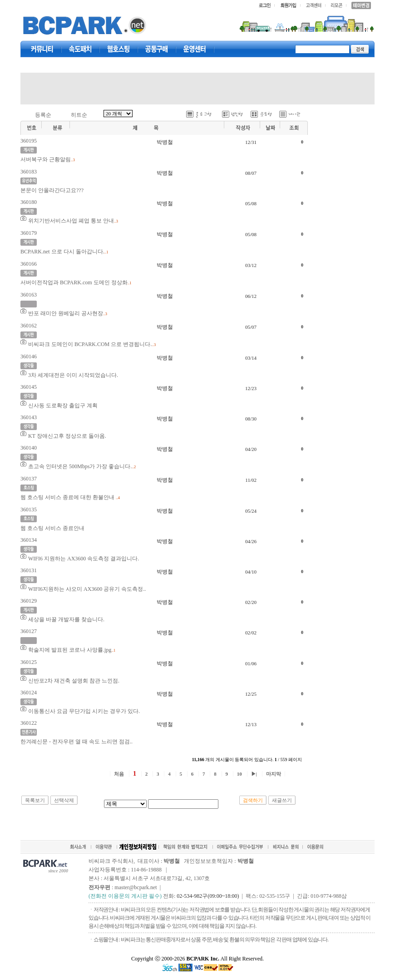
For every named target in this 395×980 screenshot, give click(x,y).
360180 (29, 202)
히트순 (79, 115)
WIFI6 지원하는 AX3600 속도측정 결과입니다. (84, 559)
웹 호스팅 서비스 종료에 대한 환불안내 (68, 497)
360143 (29, 417)
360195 (29, 141)
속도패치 (80, 49)
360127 (29, 631)
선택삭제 (64, 800)
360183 (29, 172)
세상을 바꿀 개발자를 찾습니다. (66, 619)
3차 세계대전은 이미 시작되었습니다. (73, 375)
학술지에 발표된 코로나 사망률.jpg (70, 650)
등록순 (43, 115)
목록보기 (35, 800)
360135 (29, 510)
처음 (119, 774)
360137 (29, 479)
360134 (29, 540)
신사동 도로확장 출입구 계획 (63, 406)
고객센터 (195, 49)
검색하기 (253, 800)
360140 (29, 448)
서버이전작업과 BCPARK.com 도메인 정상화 (74, 282)
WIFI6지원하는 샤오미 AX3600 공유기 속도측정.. (87, 589)
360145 (29, 387)
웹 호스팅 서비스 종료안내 (52, 528)
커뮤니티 (42, 49)
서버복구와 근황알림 (46, 159)
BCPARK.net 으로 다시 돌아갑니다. (62, 252)
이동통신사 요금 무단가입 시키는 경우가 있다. (84, 711)
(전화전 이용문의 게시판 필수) (125, 896)
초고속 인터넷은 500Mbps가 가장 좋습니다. (80, 466)
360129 (29, 601)
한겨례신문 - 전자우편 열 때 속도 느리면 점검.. (77, 742)
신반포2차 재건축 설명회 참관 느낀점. (74, 681)
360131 (29, 570)
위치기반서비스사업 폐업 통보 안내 (71, 221)
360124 (29, 693)
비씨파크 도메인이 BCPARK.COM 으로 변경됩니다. (90, 344)
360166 (29, 264)
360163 (29, 295)
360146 (29, 356)
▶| (254, 774)
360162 (29, 326)
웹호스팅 (118, 49)
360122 (29, 723)
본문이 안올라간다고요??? (52, 190)
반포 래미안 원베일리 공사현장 (66, 313)
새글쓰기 (282, 800)
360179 (29, 233)
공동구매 (157, 49)
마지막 (274, 774)
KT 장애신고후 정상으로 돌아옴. (67, 436)
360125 (29, 662)
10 (239, 774)
